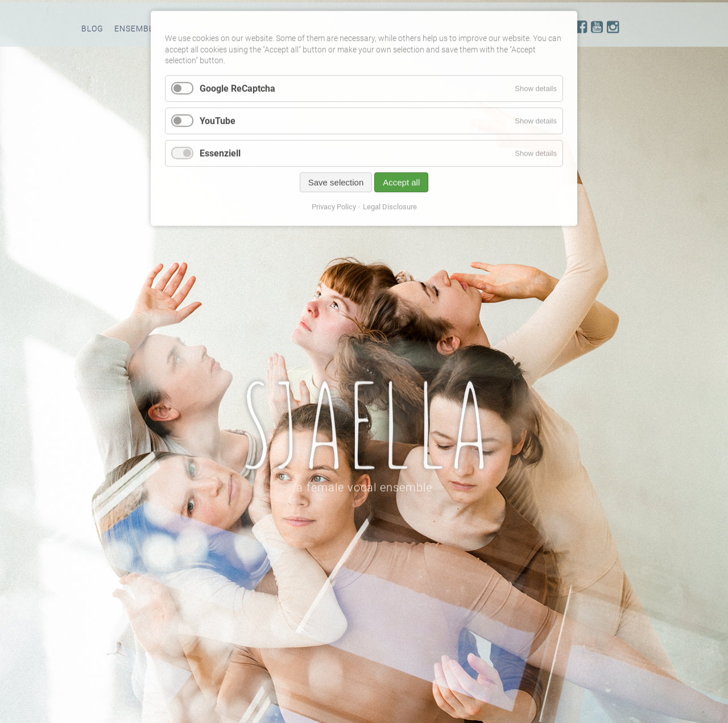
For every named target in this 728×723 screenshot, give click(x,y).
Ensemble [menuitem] (136, 31)
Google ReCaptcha (237, 91)
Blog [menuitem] (92, 31)
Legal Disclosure (390, 210)
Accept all (401, 186)
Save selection (336, 186)
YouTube (218, 124)
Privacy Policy (334, 210)
